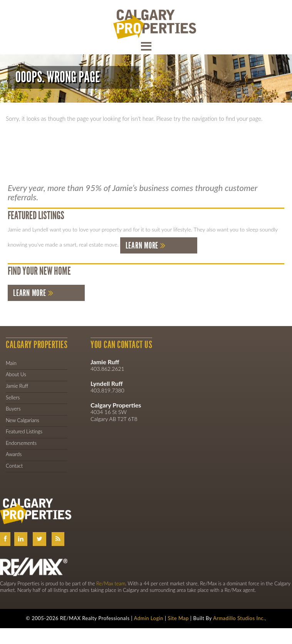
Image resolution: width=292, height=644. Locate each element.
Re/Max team (111, 583)
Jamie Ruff (17, 386)
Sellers (13, 397)
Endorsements (21, 443)
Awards (14, 454)
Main (11, 363)
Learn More (142, 246)
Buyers (13, 409)
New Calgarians (23, 420)
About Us (16, 374)
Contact (14, 466)
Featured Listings (24, 431)
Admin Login (149, 618)
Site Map (178, 618)
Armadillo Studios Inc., (240, 618)
